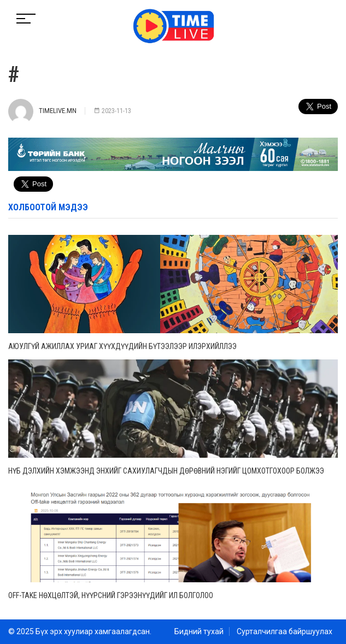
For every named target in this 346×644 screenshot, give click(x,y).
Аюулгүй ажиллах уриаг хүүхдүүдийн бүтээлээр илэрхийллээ (122, 346)
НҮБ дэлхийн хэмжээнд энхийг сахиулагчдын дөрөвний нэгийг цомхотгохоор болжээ (166, 471)
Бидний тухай (199, 631)
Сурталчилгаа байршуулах (285, 631)
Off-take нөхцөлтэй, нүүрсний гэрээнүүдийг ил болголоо (111, 595)
